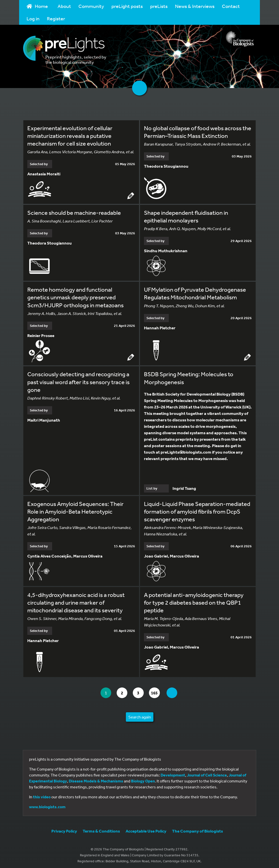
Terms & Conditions (101, 829)
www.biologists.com (47, 805)
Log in (33, 18)
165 (157, 691)
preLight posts (127, 6)
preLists (159, 6)
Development (173, 773)
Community (91, 6)
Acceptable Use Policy (146, 829)
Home (37, 6)
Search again (140, 715)
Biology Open (143, 779)
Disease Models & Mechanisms (96, 779)
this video (42, 795)
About (64, 6)
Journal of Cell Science (207, 773)
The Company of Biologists (197, 829)
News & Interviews (195, 6)
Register (56, 18)
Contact (231, 6)
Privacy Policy (64, 829)
